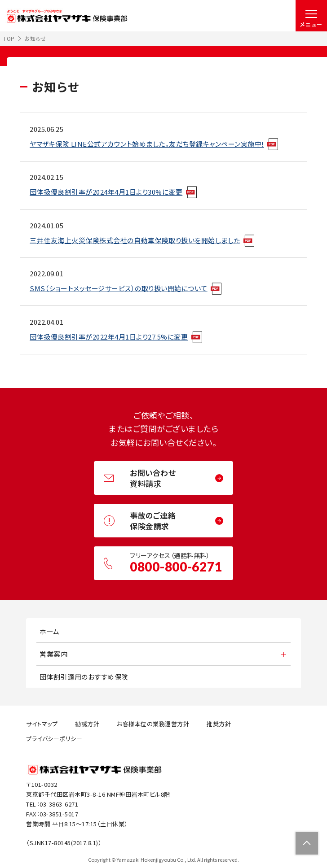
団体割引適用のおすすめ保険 (84, 677)
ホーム (50, 631)
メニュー (312, 24)
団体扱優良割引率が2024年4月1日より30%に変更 (106, 192)
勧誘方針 (87, 724)
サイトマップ (42, 724)
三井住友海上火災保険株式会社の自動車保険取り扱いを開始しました (135, 240)
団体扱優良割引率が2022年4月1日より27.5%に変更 (109, 337)
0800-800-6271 (176, 567)
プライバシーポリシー (54, 739)
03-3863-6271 (59, 804)
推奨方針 (219, 724)
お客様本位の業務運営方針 (153, 724)
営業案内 (53, 654)
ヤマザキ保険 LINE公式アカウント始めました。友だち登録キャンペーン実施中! (147, 144)
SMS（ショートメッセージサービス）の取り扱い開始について (119, 288)
